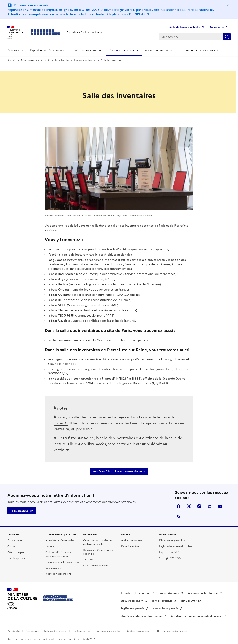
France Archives (169, 593)
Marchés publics (16, 558)
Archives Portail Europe (203, 593)
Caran (59, 423)
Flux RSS (178, 517)
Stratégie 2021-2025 (170, 558)
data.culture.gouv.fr (166, 609)
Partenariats (52, 546)
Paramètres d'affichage (174, 631)
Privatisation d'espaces (95, 566)
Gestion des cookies (138, 631)
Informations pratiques (89, 50)
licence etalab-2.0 (83, 639)
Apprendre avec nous (159, 50)
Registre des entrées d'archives (176, 546)
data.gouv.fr (189, 601)
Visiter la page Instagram (199, 506)
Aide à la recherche (58, 60)
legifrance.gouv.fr (133, 609)
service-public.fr (162, 601)
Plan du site (13, 631)
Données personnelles (108, 631)
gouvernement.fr (132, 601)
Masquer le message (228, 5)
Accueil (11, 60)
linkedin (210, 506)
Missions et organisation (172, 540)
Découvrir (14, 50)
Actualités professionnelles (60, 540)
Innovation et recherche (58, 574)
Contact (12, 546)
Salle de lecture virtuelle (185, 27)
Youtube (220, 506)
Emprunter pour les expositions (62, 562)
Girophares (217, 27)
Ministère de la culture (136, 593)
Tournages (89, 560)
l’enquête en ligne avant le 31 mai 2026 (72, 10)
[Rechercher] (191, 37)
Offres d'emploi (16, 552)
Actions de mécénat (132, 540)
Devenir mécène (130, 546)
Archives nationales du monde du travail (197, 616)
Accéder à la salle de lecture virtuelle (119, 471)
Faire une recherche (122, 50)
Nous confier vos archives (199, 50)
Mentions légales (81, 631)
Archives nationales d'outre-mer (142, 616)
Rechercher (227, 37)
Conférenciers (53, 568)
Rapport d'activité (169, 552)
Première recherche (85, 60)
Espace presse (15, 540)
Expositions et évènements (47, 50)
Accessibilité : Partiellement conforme (46, 631)
